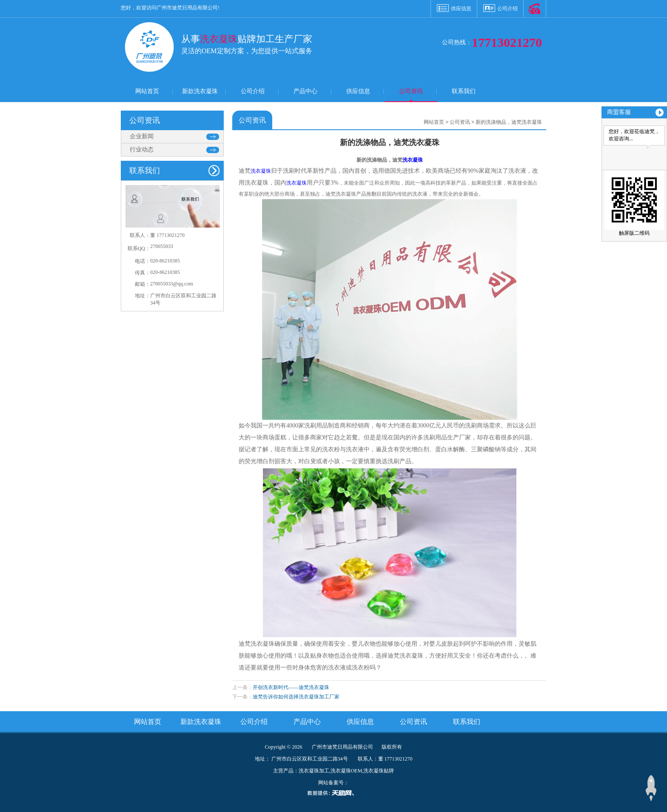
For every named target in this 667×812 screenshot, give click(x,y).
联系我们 (464, 91)
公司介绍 (507, 9)
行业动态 (142, 150)
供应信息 (461, 9)
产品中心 (305, 91)
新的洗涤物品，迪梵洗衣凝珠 (509, 122)
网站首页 (147, 91)
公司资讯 (411, 91)
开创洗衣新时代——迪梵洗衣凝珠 (291, 687)
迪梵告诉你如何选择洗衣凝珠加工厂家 (296, 697)
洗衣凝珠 (413, 160)
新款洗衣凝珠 (200, 91)
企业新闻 (142, 136)
